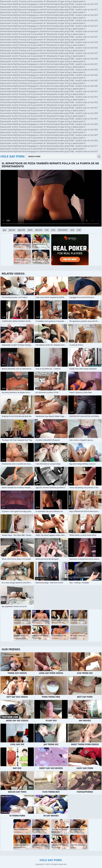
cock (53, 230)
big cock (39, 230)
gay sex (12, 230)
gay (4, 230)
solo (47, 230)
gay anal (21, 230)
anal (72, 230)
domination (63, 230)
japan (30, 230)
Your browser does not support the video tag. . (51, 198)
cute (79, 230)
